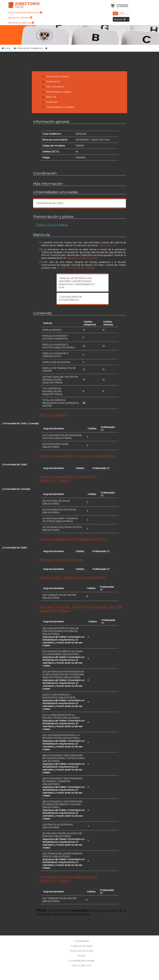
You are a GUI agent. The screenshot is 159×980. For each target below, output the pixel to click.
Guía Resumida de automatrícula (70, 298)
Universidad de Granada (119, 5)
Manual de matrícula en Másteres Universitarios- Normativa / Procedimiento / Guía (77, 283)
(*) (102, 430)
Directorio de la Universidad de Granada (24, 5)
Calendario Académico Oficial (82, 258)
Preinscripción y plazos (59, 92)
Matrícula (51, 97)
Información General (57, 76)
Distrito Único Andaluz (52, 225)
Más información (55, 87)
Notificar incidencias (21, 23)
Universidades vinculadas (60, 107)
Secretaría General (20, 17)
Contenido (52, 102)
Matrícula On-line (108, 245)
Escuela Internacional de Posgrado (76, 268)
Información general (51, 122)
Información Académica (30, 48)
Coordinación (53, 81)
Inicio (7, 48)
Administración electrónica (25, 12)
